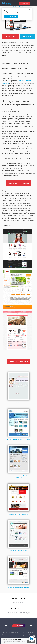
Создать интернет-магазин (19, 183)
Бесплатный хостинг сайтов (18, 514)
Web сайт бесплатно (18, 403)
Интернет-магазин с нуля (18, 551)
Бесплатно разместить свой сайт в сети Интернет (18, 477)
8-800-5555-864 (19, 598)
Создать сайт (25, 3)
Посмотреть (28, 36)
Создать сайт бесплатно (18, 362)
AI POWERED (20, 626)
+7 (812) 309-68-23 (19, 609)
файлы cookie (17, 639)
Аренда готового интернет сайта (18, 439)
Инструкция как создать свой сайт (18, 587)
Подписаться (11, 17)
